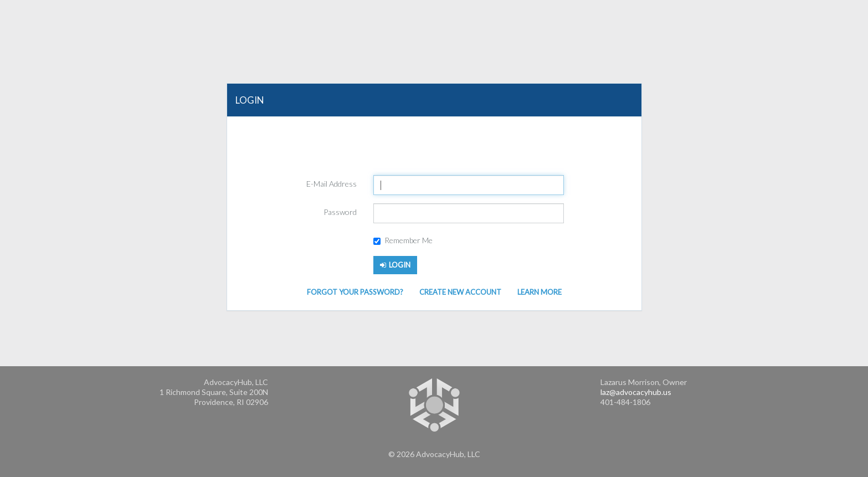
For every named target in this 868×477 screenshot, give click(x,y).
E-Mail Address (332, 184)
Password (340, 212)
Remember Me (403, 240)
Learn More (540, 292)
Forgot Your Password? (355, 292)
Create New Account (460, 292)
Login (395, 265)
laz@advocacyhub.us (636, 392)
